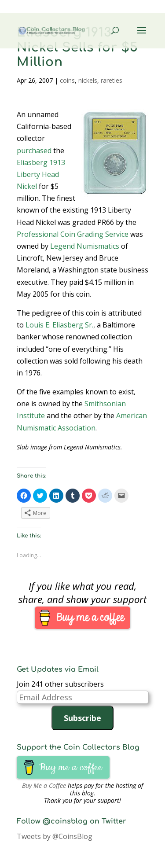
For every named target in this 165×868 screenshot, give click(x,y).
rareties (112, 80)
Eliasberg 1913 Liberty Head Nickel (41, 174)
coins (67, 80)
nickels (88, 80)
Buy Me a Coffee (44, 785)
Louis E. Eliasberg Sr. (59, 325)
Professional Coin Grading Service (73, 234)
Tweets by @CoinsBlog (55, 836)
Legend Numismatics (85, 246)
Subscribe (82, 718)
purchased (34, 151)
